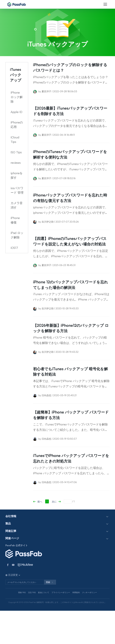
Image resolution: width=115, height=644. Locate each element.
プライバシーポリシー (61, 626)
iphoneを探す (17, 175)
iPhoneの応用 (17, 125)
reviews (16, 163)
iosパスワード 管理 (17, 190)
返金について (44, 626)
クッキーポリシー (90, 626)
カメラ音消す (17, 205)
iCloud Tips (15, 140)
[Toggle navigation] (105, 4)
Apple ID (16, 112)
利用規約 (76, 626)
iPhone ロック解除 (17, 97)
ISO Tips (16, 152)
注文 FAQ (32, 626)
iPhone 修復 (15, 220)
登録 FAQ (22, 626)
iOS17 (14, 248)
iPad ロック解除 (17, 235)
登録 (50, 615)
